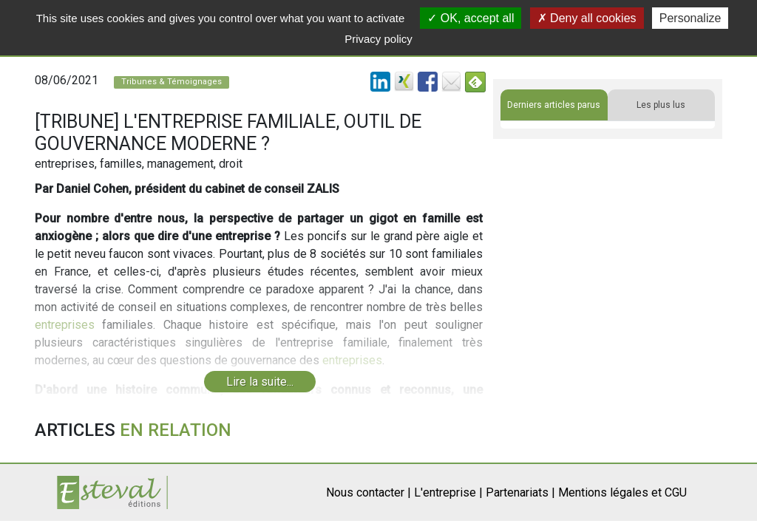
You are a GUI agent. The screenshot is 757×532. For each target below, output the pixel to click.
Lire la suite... (260, 382)
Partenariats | (520, 492)
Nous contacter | (369, 492)
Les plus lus (661, 105)
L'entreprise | (448, 492)
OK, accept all (471, 18)
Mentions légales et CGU (622, 492)
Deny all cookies (587, 18)
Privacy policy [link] (378, 39)
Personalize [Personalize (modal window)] (690, 18)
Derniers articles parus (554, 105)
